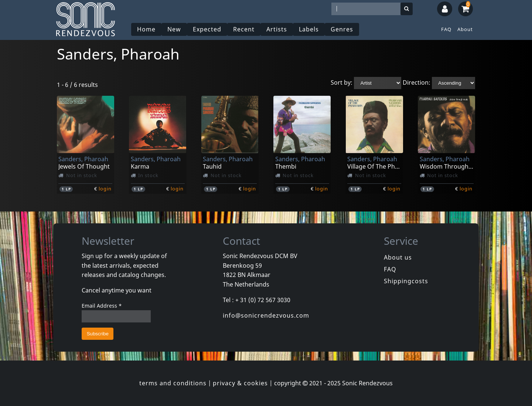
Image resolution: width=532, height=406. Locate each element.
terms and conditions (173, 383)
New (174, 29)
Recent (244, 29)
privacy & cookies (240, 383)
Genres (342, 29)
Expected (207, 29)
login (105, 189)
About (465, 29)
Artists (277, 29)
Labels (309, 29)
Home (146, 29)
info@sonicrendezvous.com (266, 315)
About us (398, 257)
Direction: (417, 82)
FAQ (446, 29)
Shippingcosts (406, 281)
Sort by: (342, 82)
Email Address (102, 306)
